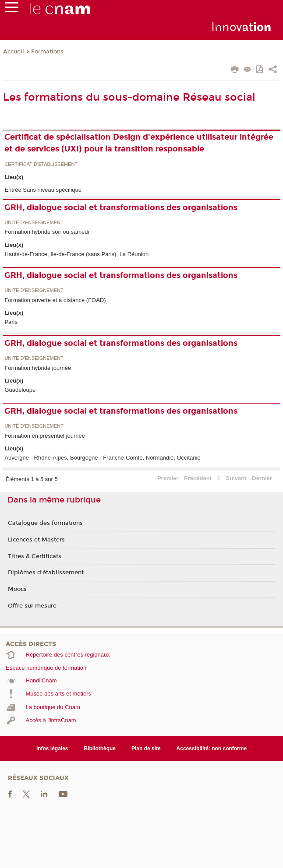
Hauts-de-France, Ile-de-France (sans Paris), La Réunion (76, 254)
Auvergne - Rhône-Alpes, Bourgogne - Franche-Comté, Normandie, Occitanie (102, 458)
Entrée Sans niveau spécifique (43, 190)
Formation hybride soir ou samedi (47, 232)
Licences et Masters (36, 540)
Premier (168, 478)
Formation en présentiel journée (45, 436)
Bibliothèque (100, 749)
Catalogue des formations (45, 523)
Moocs (17, 589)
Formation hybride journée (38, 368)
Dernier (262, 478)
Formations (47, 52)
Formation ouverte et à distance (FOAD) (55, 300)
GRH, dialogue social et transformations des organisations (121, 207)
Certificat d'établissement (41, 164)
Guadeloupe (20, 390)
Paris (11, 322)
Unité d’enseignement (34, 223)
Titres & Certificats (35, 556)
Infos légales (52, 749)
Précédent (198, 478)
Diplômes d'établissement (46, 573)
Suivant (236, 478)
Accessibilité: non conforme (212, 749)
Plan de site (146, 749)
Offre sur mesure (32, 606)
